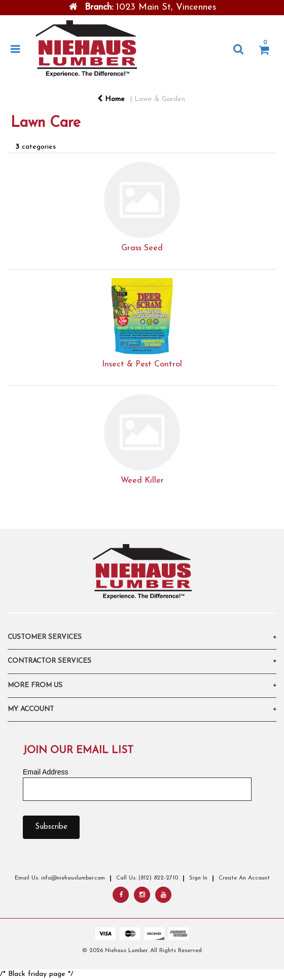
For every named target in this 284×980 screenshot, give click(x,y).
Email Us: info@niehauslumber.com (60, 878)
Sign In (198, 878)
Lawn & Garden (160, 99)
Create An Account (244, 878)
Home (111, 99)
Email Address (45, 772)
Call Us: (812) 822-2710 (147, 878)
